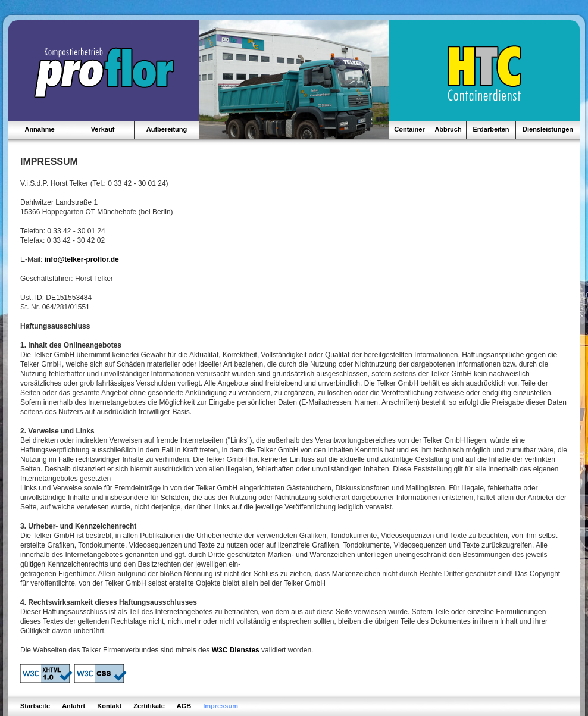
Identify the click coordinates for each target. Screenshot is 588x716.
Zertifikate (149, 706)
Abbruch (448, 129)
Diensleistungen (548, 129)
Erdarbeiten (491, 129)
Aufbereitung (167, 129)
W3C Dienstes (236, 650)
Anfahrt (73, 706)
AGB (184, 706)
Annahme (39, 129)
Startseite (35, 706)
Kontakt (109, 706)
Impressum (220, 706)
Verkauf (103, 129)
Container (409, 129)
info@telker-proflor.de (82, 259)
